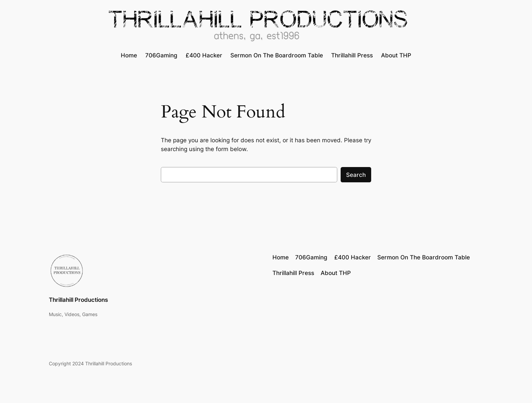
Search (356, 175)
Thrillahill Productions (78, 300)
